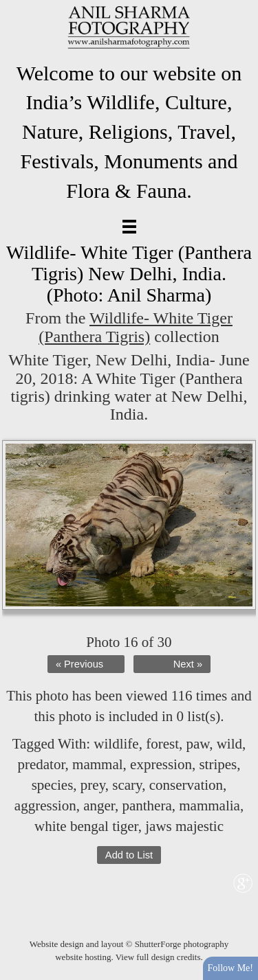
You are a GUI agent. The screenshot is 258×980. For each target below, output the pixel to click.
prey (93, 785)
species (53, 785)
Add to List (129, 855)
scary (127, 785)
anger (99, 806)
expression (161, 764)
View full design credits (158, 957)
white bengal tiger (86, 826)
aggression (45, 806)
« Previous (79, 664)
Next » (188, 664)
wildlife (116, 744)
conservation (186, 785)
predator (41, 764)
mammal (97, 764)
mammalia (209, 806)
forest (162, 744)
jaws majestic (184, 826)
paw (198, 744)
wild (229, 744)
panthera (147, 806)
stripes (218, 764)
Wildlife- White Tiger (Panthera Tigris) (136, 327)
